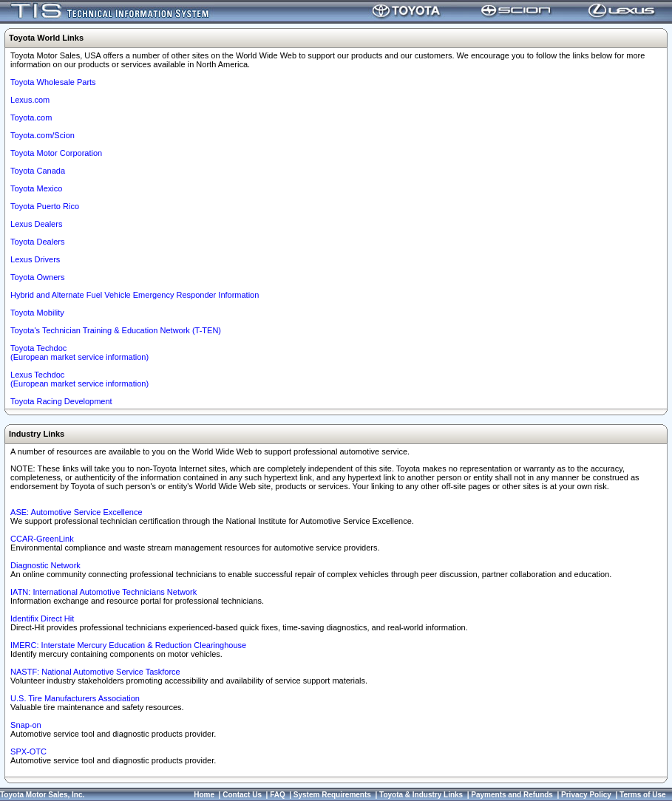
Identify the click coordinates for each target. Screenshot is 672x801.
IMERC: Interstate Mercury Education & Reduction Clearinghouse (128, 645)
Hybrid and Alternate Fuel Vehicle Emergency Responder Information (135, 295)
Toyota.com (31, 117)
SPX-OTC (28, 751)
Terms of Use (643, 795)
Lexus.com (30, 100)
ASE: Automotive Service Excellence (77, 512)
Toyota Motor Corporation (56, 153)
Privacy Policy (586, 795)
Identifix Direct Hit (42, 618)
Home (204, 795)
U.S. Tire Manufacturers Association (75, 698)
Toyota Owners (37, 277)
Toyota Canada (38, 171)
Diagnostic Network (45, 565)
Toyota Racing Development (61, 401)
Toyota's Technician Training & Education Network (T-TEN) (116, 330)
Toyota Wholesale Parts (53, 82)
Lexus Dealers (36, 224)
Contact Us (242, 795)
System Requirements (332, 795)
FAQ (278, 795)
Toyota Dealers (37, 242)
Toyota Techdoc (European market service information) (79, 352)
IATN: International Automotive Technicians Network (103, 592)
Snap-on (26, 725)
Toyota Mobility (37, 313)
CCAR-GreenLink (42, 539)
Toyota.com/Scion (43, 135)
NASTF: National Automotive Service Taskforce (95, 672)
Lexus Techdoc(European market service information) (79, 379)
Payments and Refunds (512, 795)
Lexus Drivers (35, 259)
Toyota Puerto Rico (45, 206)
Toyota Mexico (36, 188)
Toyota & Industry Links (421, 795)
